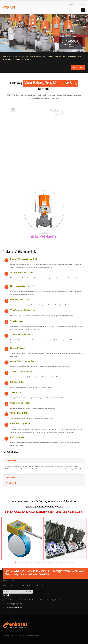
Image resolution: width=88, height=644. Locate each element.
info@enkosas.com (16, 604)
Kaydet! (29, 592)
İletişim (81, 5)
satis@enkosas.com (16, 608)
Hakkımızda (71, 5)
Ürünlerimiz (78, 68)
